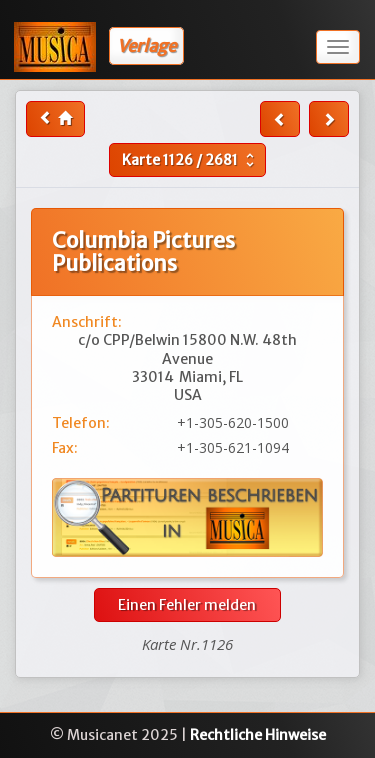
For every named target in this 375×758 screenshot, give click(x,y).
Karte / (190, 160)
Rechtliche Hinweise (258, 735)
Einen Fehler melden (187, 605)
